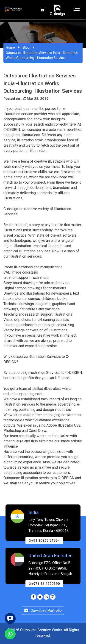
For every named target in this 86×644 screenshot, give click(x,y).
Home (10, 48)
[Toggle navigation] (77, 9)
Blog (26, 48)
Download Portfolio (43, 611)
